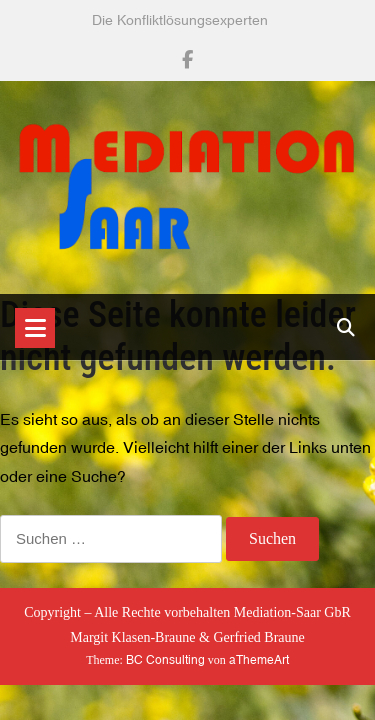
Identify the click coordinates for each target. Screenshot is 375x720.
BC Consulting (165, 660)
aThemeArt (259, 660)
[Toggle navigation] (35, 328)
